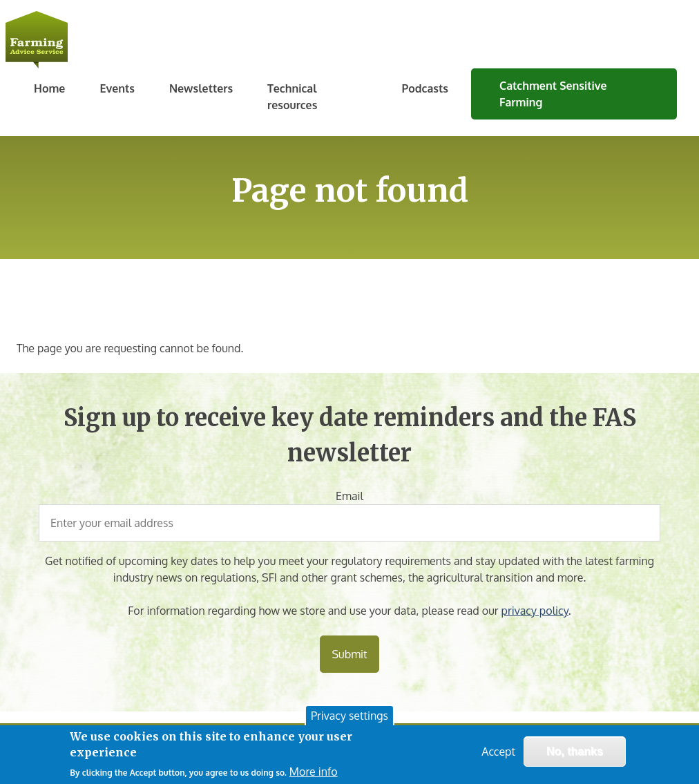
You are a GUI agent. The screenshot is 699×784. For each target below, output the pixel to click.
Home (49, 88)
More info (314, 772)
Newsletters (201, 88)
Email (349, 496)
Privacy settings (349, 716)
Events (117, 88)
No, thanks (575, 752)
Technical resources (292, 97)
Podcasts (425, 88)
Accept (498, 752)
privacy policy (535, 611)
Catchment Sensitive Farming (553, 94)
